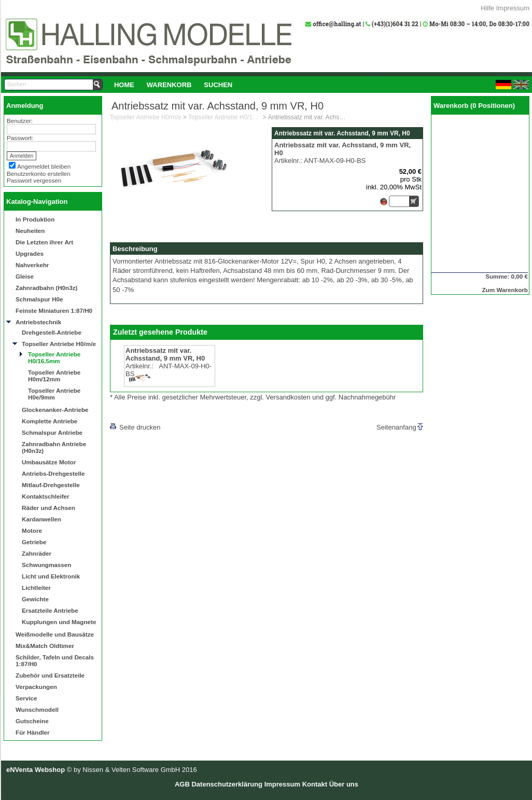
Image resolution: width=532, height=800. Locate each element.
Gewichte (35, 599)
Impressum (513, 8)
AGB (182, 784)
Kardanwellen (41, 519)
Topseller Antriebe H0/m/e (59, 344)
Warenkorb (169, 85)
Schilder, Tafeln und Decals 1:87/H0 (55, 660)
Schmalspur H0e (39, 299)
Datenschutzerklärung (227, 784)
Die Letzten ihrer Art (44, 242)
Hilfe (487, 8)
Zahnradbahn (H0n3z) (46, 288)
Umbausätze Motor (49, 462)
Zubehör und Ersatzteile (50, 675)
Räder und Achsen (48, 508)
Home (124, 85)
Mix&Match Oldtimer (45, 646)
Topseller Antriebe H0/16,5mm (54, 357)
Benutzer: (20, 121)
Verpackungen (36, 687)
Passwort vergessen (34, 180)
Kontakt (315, 784)
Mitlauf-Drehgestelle (51, 485)
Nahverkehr (32, 265)
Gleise (25, 276)
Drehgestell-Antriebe (52, 332)
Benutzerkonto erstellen (39, 174)
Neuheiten (30, 231)
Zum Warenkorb (505, 290)
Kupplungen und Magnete (59, 622)
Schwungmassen (46, 565)
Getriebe (34, 542)
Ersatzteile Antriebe (50, 610)
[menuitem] (124, 85)
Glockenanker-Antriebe (55, 410)
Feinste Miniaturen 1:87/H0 (54, 311)
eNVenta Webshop (36, 770)
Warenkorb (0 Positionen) (474, 106)
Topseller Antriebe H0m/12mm (54, 376)
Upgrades (30, 253)
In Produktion (35, 219)
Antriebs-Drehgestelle (53, 473)
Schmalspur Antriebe (52, 432)
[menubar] (173, 85)
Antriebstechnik (38, 322)
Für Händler (33, 732)
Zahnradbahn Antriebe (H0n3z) (54, 447)
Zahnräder (37, 553)
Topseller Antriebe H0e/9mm (54, 394)
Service (26, 698)
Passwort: (20, 138)
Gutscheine (32, 721)
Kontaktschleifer (46, 496)
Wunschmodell (37, 709)
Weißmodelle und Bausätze (55, 634)
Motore (32, 530)
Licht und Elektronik (51, 576)
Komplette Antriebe (50, 421)
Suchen (218, 85)
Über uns (344, 784)
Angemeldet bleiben (44, 166)
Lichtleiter (36, 588)
